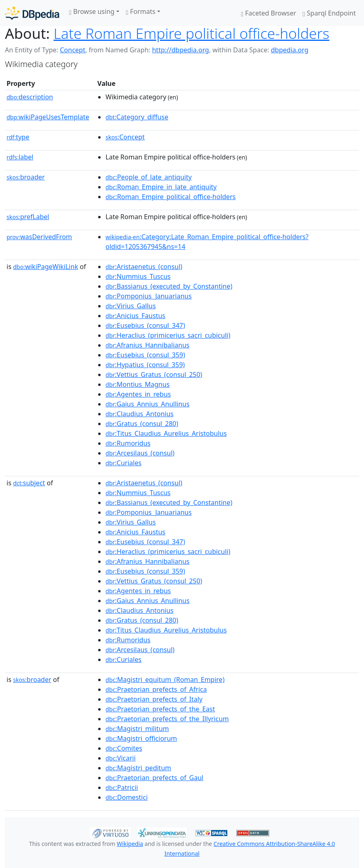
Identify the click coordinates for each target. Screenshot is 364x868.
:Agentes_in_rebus (138, 394)
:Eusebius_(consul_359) (145, 355)
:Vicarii (121, 758)
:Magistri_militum (137, 729)
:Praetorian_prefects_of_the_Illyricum (167, 719)
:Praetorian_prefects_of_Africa (156, 689)
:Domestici (127, 797)
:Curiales (124, 463)
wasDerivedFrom (39, 237)
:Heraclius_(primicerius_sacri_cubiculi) (168, 335)
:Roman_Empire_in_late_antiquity (161, 187)
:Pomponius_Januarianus (149, 296)
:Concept (125, 137)
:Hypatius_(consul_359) (145, 365)
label (20, 157)
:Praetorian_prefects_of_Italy (154, 699)
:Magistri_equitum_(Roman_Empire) (165, 680)
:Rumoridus (128, 443)
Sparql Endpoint (329, 13)
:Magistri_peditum (138, 768)
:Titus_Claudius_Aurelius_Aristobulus (166, 433)
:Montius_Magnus (138, 384)
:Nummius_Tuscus (138, 276)
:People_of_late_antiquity (149, 177)
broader (26, 177)
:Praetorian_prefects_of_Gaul (154, 778)
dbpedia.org (290, 50)
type (18, 137)
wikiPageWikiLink (46, 267)
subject (29, 483)
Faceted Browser (269, 13)
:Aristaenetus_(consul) (144, 267)
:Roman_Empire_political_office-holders (171, 197)
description (30, 97)
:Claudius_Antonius (139, 414)
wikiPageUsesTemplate (48, 117)
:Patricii (122, 787)
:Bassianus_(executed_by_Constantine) (169, 286)
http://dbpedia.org (181, 50)
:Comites (124, 748)
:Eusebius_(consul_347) (145, 325)
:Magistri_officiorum (141, 738)
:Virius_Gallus (131, 306)
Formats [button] (141, 11)
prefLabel (28, 217)
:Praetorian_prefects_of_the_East (160, 709)
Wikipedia (130, 844)
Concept (72, 50)
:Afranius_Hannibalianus (147, 345)
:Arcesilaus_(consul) (140, 453)
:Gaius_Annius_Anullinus (147, 404)
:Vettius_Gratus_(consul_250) (154, 375)
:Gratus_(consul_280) (142, 424)
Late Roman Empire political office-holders (191, 33)
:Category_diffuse (137, 117)
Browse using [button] (92, 11)
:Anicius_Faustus (135, 316)
